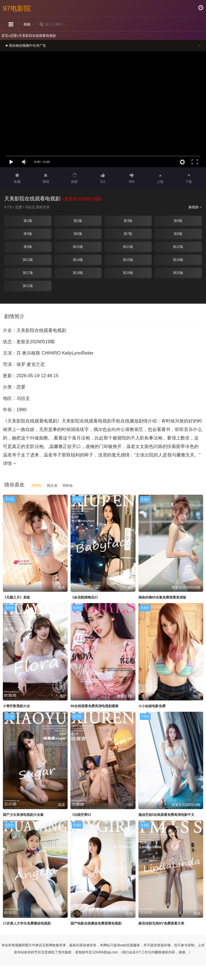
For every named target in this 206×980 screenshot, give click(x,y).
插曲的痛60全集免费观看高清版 (162, 597)
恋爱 (14, 36)
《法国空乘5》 (82, 815)
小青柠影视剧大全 (16, 706)
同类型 (37, 486)
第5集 (28, 234)
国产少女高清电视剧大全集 (23, 815)
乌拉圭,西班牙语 (37, 207)
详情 (9, 463)
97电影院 (17, 8)
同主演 (52, 486)
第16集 (178, 260)
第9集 (28, 247)
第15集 (128, 260)
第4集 (178, 221)
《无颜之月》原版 (16, 597)
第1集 (28, 221)
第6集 (78, 234)
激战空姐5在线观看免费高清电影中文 (167, 815)
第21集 (28, 286)
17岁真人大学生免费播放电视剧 (27, 923)
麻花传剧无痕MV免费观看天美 (161, 923)
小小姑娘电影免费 (152, 706)
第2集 (78, 221)
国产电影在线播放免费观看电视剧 (96, 923)
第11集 (128, 247)
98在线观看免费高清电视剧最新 (94, 706)
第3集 (128, 221)
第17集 (28, 273)
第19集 (128, 273)
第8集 (178, 234)
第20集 (178, 273)
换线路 (195, 207)
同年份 (68, 486)
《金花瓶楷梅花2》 (85, 597)
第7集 (128, 234)
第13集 (28, 260)
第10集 (78, 247)
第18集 (78, 273)
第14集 (78, 260)
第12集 (178, 247)
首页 (5, 36)
